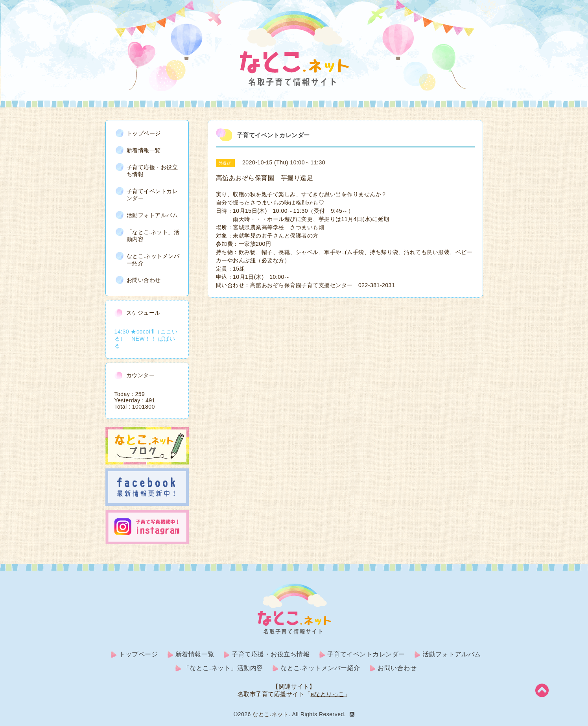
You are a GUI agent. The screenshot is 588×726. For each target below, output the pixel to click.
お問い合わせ (144, 280)
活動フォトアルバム (152, 215)
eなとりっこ (328, 694)
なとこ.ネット (270, 714)
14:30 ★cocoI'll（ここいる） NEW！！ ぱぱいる (146, 339)
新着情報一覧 (144, 150)
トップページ (144, 133)
